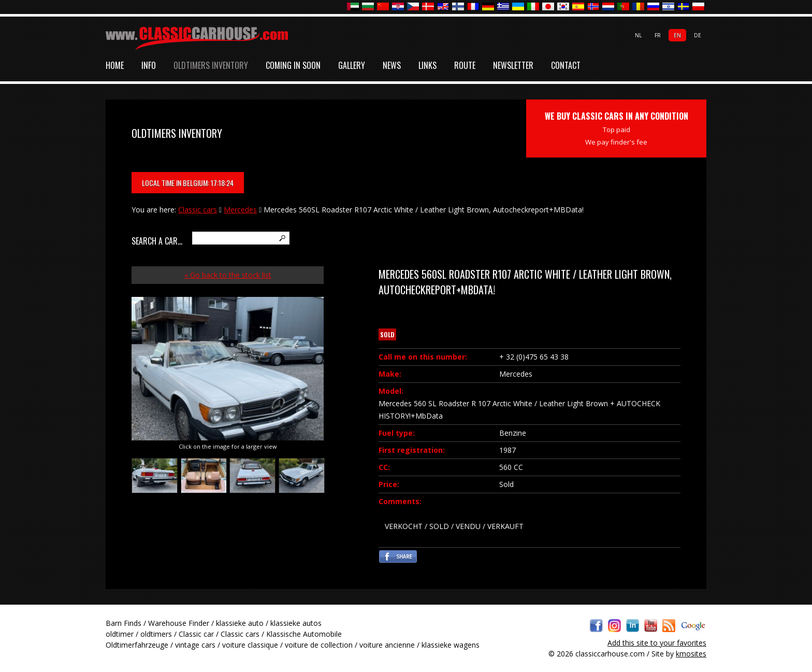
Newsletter (513, 66)
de (698, 35)
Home (115, 66)
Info (149, 66)
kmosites (691, 654)
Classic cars (198, 210)
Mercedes (240, 210)
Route (465, 66)
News (392, 66)
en (677, 35)
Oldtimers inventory (211, 66)
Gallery (352, 66)
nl (638, 35)
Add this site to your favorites (657, 643)
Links (427, 66)
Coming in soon (293, 66)
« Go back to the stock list (228, 275)
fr (658, 35)
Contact (566, 66)
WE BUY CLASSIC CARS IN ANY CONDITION (617, 128)
